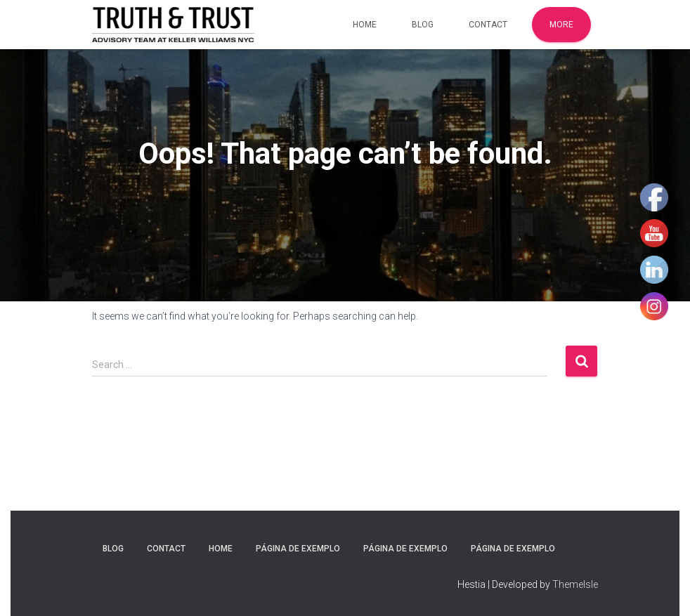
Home (365, 25)
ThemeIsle (575, 584)
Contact (488, 25)
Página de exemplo (298, 549)
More (561, 25)
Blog (423, 25)
